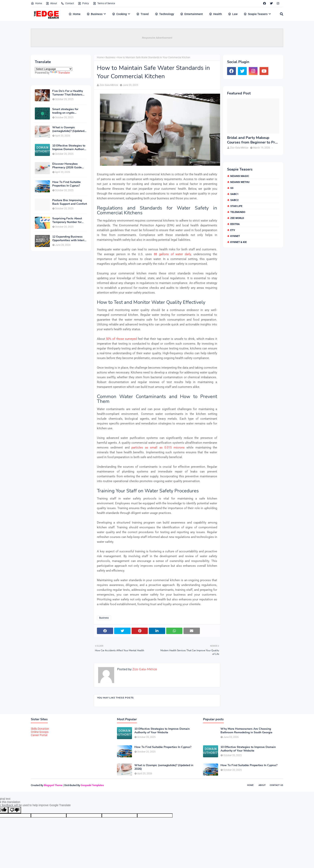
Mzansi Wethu (240, 182)
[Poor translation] (15, 810)
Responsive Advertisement (157, 38)
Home (36, 3)
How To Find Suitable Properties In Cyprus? (66, 184)
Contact (67, 3)
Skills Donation (40, 729)
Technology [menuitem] (164, 14)
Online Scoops (40, 732)
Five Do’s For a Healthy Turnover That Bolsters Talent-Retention (68, 93)
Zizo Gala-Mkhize (109, 85)
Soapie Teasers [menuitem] (256, 14)
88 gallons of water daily (172, 254)
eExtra (235, 224)
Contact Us (276, 785)
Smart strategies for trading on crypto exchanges (65, 111)
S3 (232, 188)
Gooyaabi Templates (92, 785)
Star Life (236, 206)
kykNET (235, 236)
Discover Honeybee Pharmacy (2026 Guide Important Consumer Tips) (69, 166)
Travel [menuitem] (142, 14)
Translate (60, 73)
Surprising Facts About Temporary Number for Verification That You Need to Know (67, 220)
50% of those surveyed (121, 339)
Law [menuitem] (233, 14)
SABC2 (234, 200)
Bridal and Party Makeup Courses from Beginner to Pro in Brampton (252, 140)
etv (233, 230)
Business (110, 57)
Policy (83, 3)
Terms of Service (104, 3)
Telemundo (238, 212)
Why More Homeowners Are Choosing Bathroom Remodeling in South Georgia (246, 731)
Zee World (237, 218)
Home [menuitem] (74, 14)
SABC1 (234, 194)
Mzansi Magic (240, 176)
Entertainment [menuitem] (191, 14)
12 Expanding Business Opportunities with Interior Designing (70, 239)
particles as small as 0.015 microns (158, 448)
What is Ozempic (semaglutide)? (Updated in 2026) (68, 129)
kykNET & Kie (239, 242)
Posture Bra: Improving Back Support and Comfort (70, 202)
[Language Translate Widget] (54, 69)
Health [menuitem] (215, 14)
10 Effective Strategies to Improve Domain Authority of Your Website (69, 148)
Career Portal (39, 735)
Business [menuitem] (95, 14)
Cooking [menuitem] (119, 14)
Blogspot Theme (53, 785)
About (51, 3)
